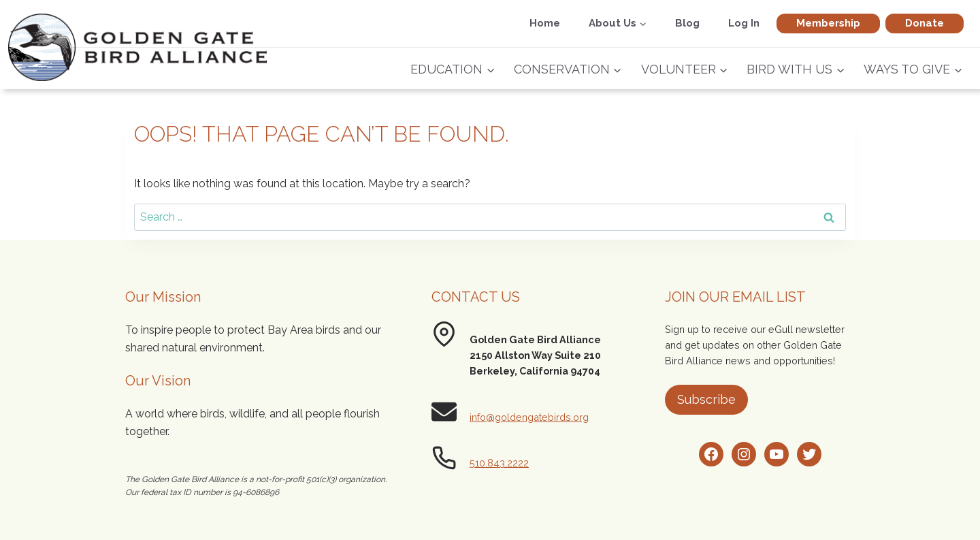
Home (545, 23)
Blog (687, 23)
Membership (828, 23)
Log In (744, 23)
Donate (925, 23)
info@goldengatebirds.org (529, 417)
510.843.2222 (499, 463)
